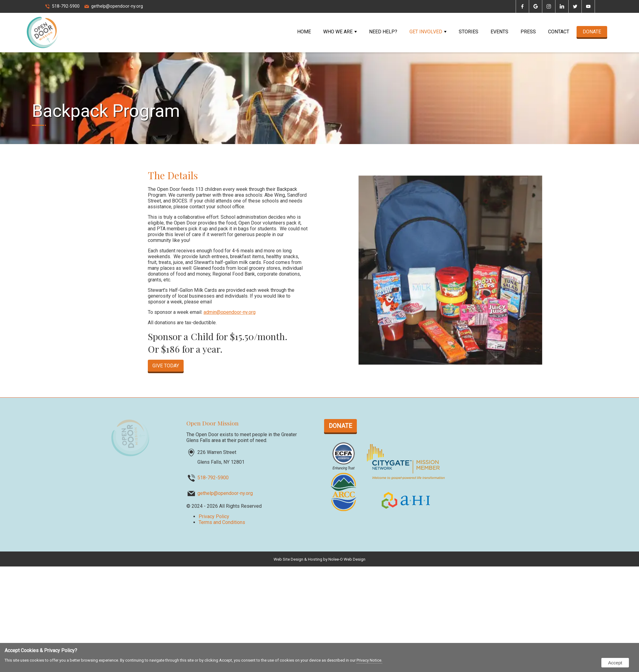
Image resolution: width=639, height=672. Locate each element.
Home (304, 32)
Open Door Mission (213, 423)
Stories (469, 32)
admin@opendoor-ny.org (230, 312)
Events (499, 32)
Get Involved (428, 32)
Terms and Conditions (222, 522)
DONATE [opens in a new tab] (592, 32)
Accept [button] (615, 663)
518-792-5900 (66, 6)
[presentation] (523, 7)
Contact (559, 32)
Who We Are (340, 32)
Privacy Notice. (369, 660)
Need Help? (383, 32)
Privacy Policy (214, 516)
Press (528, 32)
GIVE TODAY (166, 366)
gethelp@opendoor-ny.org (117, 6)
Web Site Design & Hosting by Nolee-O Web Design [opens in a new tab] (319, 559)
